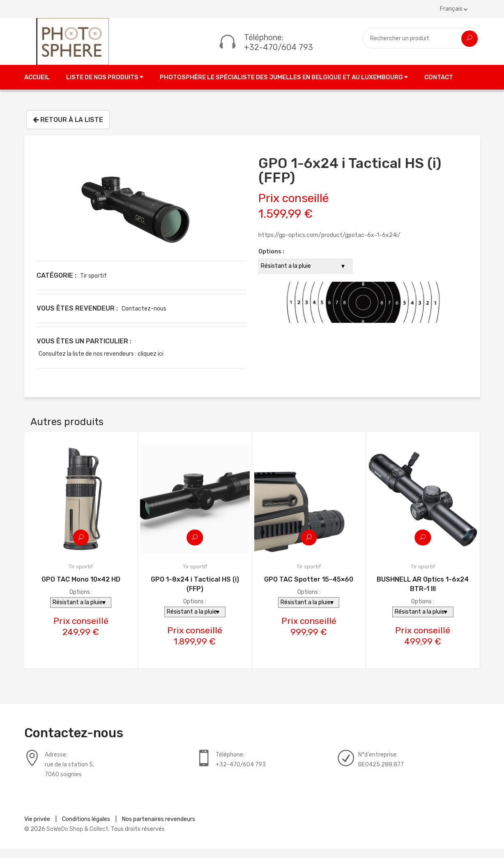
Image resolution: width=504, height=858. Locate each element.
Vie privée (37, 829)
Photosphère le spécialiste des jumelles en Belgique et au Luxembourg (284, 86)
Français (454, 9)
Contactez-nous (144, 318)
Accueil (37, 86)
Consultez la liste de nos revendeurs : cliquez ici (101, 363)
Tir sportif (93, 285)
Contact (439, 86)
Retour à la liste (68, 129)
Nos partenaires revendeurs (159, 829)
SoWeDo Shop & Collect (77, 838)
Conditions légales (86, 829)
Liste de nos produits (105, 86)
